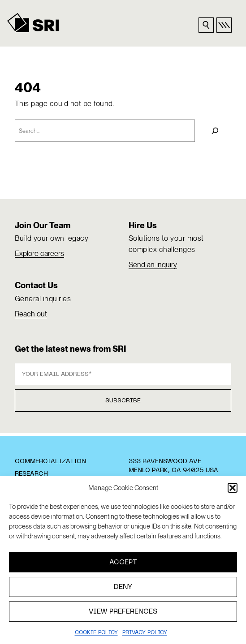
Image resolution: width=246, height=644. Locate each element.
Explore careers (39, 253)
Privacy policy (145, 633)
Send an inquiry (153, 264)
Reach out (31, 314)
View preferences (123, 612)
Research (31, 474)
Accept (123, 563)
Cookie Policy (96, 633)
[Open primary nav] (224, 25)
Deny (123, 587)
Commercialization (50, 462)
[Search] (216, 131)
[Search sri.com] (206, 25)
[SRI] (33, 23)
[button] (233, 488)
